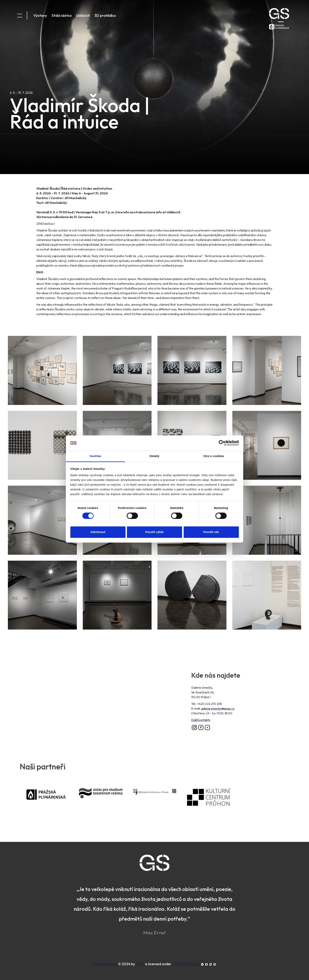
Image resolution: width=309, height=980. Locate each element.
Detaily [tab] (154, 426)
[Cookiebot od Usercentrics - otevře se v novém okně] (222, 412)
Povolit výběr (154, 502)
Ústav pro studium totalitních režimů (106, 800)
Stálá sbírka (62, 15)
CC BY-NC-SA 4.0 (186, 964)
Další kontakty (201, 720)
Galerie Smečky (105, 964)
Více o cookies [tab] (214, 426)
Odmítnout (98, 502)
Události (83, 15)
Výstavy (40, 15)
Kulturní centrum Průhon (214, 802)
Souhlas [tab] (95, 426)
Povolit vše (211, 502)
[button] (42, 370)
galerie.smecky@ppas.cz (218, 708)
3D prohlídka (105, 15)
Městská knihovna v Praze (160, 797)
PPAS (52, 800)
